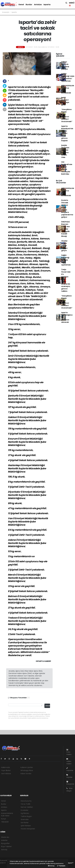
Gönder (48, 706)
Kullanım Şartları (27, 767)
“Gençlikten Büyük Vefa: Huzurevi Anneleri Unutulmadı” (67, 115)
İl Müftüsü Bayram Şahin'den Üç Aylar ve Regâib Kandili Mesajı (66, 229)
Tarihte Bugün (26, 816)
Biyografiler (5, 843)
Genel (21, 5)
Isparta (47, 5)
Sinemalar (25, 819)
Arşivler (69, 776)
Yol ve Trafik (25, 804)
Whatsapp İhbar (27, 770)
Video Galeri (69, 761)
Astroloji (4, 850)
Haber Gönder (26, 774)
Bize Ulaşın (69, 790)
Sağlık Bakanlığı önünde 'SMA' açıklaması (66, 260)
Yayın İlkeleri (6, 770)
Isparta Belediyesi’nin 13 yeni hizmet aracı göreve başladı (67, 133)
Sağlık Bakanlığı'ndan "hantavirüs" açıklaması (68, 77)
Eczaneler (24, 810)
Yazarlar (70, 769)
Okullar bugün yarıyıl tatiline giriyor (64, 246)
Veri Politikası (6, 774)
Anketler (4, 840)
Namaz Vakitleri (27, 807)
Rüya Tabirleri (6, 846)
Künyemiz (70, 783)
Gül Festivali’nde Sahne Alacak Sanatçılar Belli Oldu (67, 168)
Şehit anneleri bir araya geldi (65, 101)
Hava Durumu (26, 801)
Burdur (29, 5)
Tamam (61, 866)
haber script (5, 865)
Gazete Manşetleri (28, 829)
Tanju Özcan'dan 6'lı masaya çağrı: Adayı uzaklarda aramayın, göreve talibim (66, 280)
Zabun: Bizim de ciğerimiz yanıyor (65, 65)
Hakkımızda (5, 767)
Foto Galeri (69, 752)
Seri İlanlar (25, 823)
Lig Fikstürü (25, 813)
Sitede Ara (5, 837)
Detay (51, 866)
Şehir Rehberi (26, 826)
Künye (4, 819)
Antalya (38, 5)
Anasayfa (6, 12)
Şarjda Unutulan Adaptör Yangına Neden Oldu (65, 151)
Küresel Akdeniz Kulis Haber (7, 814)
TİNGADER (5, 822)
